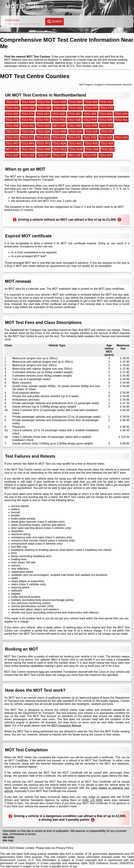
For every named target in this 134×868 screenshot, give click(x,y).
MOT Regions (86, 85)
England (99, 85)
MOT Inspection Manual (66, 726)
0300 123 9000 (92, 800)
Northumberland (113, 85)
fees (42, 672)
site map (8, 840)
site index (9, 837)
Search (55, 21)
